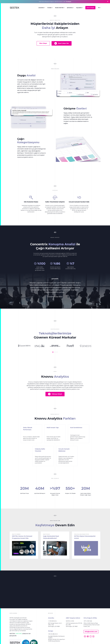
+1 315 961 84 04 (52, 621)
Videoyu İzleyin (55, 394)
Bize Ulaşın (43, 43)
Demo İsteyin (90, 8)
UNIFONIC (19, 634)
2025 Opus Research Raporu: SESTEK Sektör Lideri (55, 2)
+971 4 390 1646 (88, 621)
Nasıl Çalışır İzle (62, 43)
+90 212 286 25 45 (53, 634)
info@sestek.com (91, 632)
